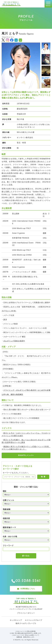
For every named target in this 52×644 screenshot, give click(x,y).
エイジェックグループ (33, 620)
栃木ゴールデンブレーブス (26, 623)
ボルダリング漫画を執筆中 (14, 341)
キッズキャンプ (16, 620)
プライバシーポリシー (26, 613)
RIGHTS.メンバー (26, 455)
